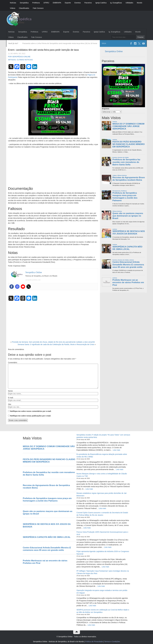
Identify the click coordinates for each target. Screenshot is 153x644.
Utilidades (129, 3)
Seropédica (24, 3)
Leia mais (116, 450)
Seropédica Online (114, 51)
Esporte (68, 3)
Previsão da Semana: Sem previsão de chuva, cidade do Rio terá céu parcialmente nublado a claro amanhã (53, 342)
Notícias (13, 3)
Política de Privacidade (94, 642)
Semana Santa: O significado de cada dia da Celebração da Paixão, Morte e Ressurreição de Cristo (56, 344)
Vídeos (13, 8)
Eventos (78, 3)
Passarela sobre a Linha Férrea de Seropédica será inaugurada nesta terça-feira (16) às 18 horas (60, 43)
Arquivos (106, 109)
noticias (115, 122)
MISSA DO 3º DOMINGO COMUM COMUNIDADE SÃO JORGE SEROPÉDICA (128, 126)
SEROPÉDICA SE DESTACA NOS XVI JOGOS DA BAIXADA (129, 232)
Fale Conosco (38, 8)
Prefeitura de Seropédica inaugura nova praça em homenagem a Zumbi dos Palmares (125, 197)
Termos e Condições (112, 642)
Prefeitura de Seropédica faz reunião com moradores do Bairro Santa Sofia (126, 162)
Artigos (12, 60)
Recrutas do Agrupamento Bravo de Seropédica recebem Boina (129, 179)
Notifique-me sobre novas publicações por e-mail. (31, 416)
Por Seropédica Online (19, 57)
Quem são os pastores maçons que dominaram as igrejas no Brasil (128, 216)
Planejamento (116, 191)
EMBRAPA (57, 3)
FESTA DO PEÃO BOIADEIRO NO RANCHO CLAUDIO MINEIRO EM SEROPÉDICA (129, 144)
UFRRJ (46, 3)
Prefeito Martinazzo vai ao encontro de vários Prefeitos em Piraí (128, 282)
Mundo (139, 3)
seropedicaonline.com (33, 280)
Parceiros (88, 3)
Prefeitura (36, 3)
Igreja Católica (101, 3)
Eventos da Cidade (123, 157)
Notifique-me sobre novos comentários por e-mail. (31, 411)
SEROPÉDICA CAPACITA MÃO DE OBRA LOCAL (127, 248)
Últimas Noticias (25, 60)
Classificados (24, 8)
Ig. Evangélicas (116, 3)
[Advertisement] (53, 167)
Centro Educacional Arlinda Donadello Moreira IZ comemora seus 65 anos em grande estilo (128, 265)
